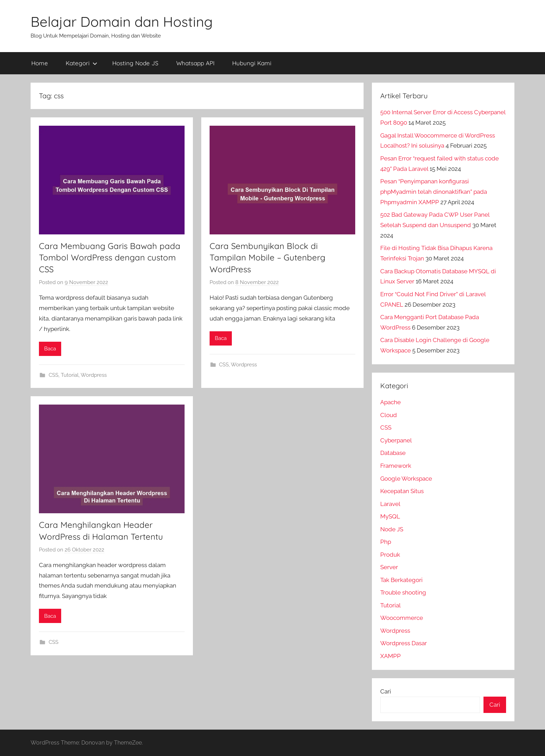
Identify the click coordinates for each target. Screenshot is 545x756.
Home (40, 63)
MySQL (390, 516)
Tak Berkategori (401, 580)
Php (386, 542)
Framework (396, 466)
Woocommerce (402, 618)
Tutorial (70, 375)
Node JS (392, 529)
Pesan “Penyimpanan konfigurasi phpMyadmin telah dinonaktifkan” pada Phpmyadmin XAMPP (434, 192)
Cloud (389, 415)
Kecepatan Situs (402, 491)
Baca (50, 349)
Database (393, 453)
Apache (391, 402)
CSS (54, 375)
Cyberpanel (396, 440)
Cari (386, 691)
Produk (390, 555)
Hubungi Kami (252, 63)
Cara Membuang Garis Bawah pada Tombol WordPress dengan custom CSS (110, 257)
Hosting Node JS (135, 63)
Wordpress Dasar (404, 643)
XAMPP (391, 656)
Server (389, 567)
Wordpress (94, 375)
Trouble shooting (403, 592)
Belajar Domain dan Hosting (122, 22)
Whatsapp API (195, 63)
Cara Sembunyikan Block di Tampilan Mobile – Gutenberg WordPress (267, 257)
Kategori (82, 63)
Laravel (390, 504)
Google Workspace (406, 479)
